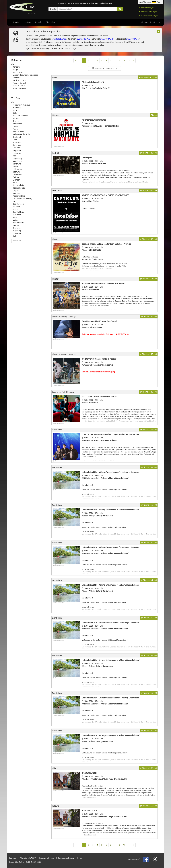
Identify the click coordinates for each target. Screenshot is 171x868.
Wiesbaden (17, 124)
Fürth (15, 183)
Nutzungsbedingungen (47, 858)
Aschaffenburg (19, 196)
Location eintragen (148, 12)
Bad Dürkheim (19, 212)
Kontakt (79, 858)
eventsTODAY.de (59, 39)
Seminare (17, 78)
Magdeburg (18, 158)
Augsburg (17, 231)
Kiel (14, 236)
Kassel (15, 166)
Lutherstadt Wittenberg (22, 199)
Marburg (16, 193)
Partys (15, 70)
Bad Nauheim (18, 223)
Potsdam (16, 207)
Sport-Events (18, 72)
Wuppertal (17, 150)
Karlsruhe (17, 145)
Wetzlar (16, 177)
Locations (27, 22)
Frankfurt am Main (20, 116)
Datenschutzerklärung (66, 858)
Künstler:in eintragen (148, 16)
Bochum (16, 172)
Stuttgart (16, 118)
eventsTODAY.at (84, 39)
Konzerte (16, 67)
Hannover (17, 153)
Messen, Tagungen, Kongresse (25, 75)
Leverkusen (17, 175)
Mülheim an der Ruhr (21, 134)
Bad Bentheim (19, 185)
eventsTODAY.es (133, 39)
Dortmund (17, 164)
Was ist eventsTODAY (28, 858)
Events (16, 22)
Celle (15, 113)
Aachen (16, 129)
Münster (16, 225)
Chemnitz (17, 228)
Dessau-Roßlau (19, 188)
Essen (15, 126)
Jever (15, 217)
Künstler (39, 22)
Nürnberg (17, 142)
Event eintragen (146, 7)
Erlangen (16, 180)
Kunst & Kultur (19, 86)
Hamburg (17, 108)
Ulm (14, 201)
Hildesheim (17, 169)
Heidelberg (17, 148)
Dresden (16, 121)
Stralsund (17, 137)
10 (124, 60)
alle (13, 64)
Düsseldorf (17, 233)
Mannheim (17, 161)
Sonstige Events (19, 88)
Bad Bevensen (19, 204)
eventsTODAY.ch (107, 39)
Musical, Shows (19, 80)
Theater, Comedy (20, 83)
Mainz (15, 220)
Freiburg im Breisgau (21, 105)
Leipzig (16, 191)
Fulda (15, 140)
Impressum (13, 858)
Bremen (16, 209)
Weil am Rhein (18, 132)
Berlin (15, 110)
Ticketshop (51, 22)
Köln (15, 156)
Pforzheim (17, 215)
